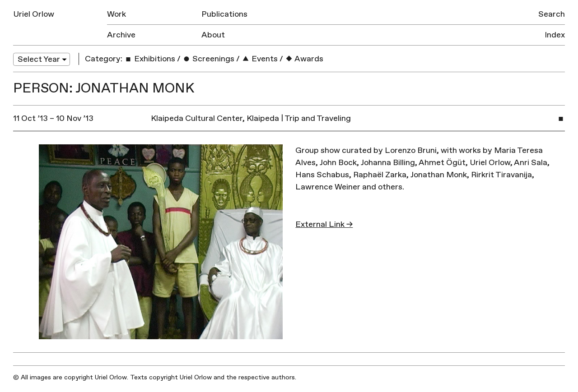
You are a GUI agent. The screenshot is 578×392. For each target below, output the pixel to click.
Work (117, 14)
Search (552, 14)
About (213, 35)
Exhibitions (150, 59)
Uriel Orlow (34, 14)
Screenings (208, 59)
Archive (121, 35)
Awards (304, 59)
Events (260, 59)
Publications (224, 14)
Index (555, 35)
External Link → (324, 224)
